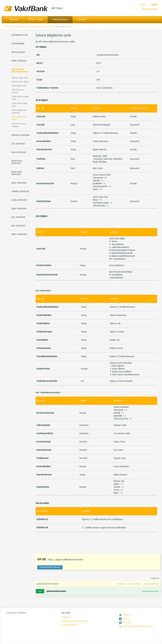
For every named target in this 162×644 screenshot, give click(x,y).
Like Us (126, 619)
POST (40, 591)
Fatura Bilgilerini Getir (64, 27)
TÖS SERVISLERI (18, 144)
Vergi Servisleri (19, 209)
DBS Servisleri (18, 226)
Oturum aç (146, 9)
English (142, 4)
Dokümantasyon (60, 19)
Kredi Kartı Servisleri (17, 173)
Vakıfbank (26, 8)
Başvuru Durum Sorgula (19, 125)
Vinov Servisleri (19, 234)
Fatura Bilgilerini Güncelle (19, 111)
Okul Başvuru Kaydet (18, 91)
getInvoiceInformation (48, 584)
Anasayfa (14, 19)
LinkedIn (127, 622)
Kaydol (154, 9)
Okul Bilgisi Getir (19, 86)
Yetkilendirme (18, 44)
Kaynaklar (82, 19)
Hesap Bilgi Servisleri (17, 162)
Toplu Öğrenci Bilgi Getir (20, 98)
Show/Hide (122, 584)
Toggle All (155, 578)
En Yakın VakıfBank (70, 625)
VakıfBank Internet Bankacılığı (74, 621)
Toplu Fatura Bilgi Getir (20, 105)
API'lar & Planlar (35, 19)
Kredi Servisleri (19, 183)
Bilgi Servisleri (19, 152)
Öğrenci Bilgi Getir (20, 78)
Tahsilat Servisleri (20, 135)
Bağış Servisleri (19, 200)
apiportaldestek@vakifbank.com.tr (138, 626)
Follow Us (127, 615)
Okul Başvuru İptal (20, 82)
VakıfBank (66, 617)
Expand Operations (151, 584)
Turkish (154, 4)
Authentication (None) (50, 567)
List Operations (135, 584)
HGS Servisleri (18, 217)
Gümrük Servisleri (20, 191)
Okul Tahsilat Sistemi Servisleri (41, 27)
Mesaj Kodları (18, 52)
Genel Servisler (19, 61)
